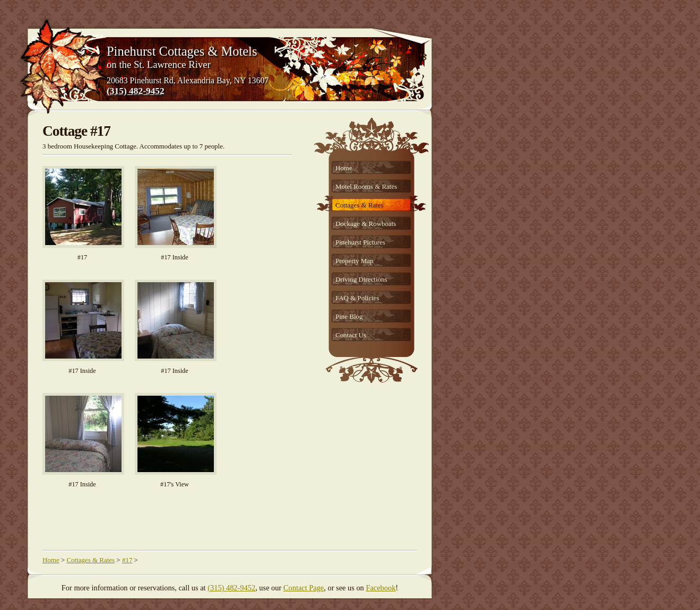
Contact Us (351, 335)
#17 (127, 560)
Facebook (381, 588)
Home (344, 168)
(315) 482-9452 (136, 91)
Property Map (355, 261)
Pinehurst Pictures (360, 242)
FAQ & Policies (357, 298)
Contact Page (304, 588)
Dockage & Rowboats (366, 224)
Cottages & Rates (360, 205)
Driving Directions (361, 279)
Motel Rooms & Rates (366, 186)
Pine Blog (349, 316)
